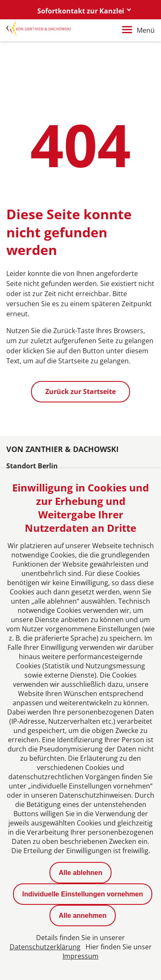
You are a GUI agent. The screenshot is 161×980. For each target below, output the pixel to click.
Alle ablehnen (80, 873)
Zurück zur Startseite (80, 391)
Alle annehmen (83, 916)
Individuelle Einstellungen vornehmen (83, 894)
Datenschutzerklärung (45, 947)
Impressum (80, 956)
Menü (138, 30)
